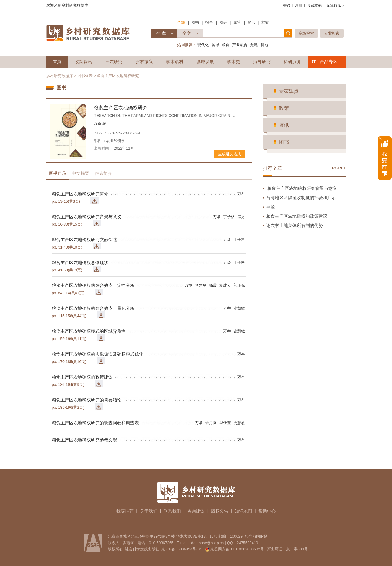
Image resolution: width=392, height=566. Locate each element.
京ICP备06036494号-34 (182, 549)
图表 (223, 22)
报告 (209, 22)
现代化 (203, 45)
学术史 (234, 62)
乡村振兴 (144, 62)
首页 (57, 62)
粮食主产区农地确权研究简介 (80, 194)
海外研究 (262, 62)
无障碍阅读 (336, 5)
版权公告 (220, 511)
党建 (254, 45)
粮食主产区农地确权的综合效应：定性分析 (93, 285)
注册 (299, 5)
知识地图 (243, 511)
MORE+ (339, 168)
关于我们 (149, 511)
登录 (287, 5)
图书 (195, 22)
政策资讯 (83, 62)
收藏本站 (314, 5)
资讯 (251, 22)
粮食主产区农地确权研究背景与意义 (87, 217)
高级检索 (306, 33)
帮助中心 (267, 511)
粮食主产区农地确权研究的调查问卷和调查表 (95, 423)
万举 (100, 123)
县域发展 (205, 62)
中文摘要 (81, 173)
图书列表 (85, 76)
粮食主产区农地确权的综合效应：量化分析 (93, 308)
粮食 (226, 45)
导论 (271, 207)
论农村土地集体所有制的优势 (295, 226)
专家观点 (289, 91)
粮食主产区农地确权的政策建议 (82, 377)
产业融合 (240, 45)
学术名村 (175, 62)
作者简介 (103, 173)
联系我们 (172, 511)
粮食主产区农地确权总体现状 (80, 263)
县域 (215, 45)
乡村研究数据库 (60, 76)
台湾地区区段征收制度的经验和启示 (301, 198)
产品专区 (329, 62)
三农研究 (114, 62)
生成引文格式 (229, 154)
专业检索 (332, 33)
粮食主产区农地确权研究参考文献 (84, 440)
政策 (237, 22)
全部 (181, 22)
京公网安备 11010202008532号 (237, 549)
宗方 (241, 217)
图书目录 (58, 173)
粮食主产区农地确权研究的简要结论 (87, 400)
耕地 (264, 45)
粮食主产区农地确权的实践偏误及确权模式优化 (97, 354)
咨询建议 (196, 511)
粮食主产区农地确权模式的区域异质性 (89, 331)
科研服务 (292, 62)
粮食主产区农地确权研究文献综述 (84, 240)
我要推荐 (125, 511)
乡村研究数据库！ (77, 5)
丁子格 (229, 217)
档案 (265, 22)
